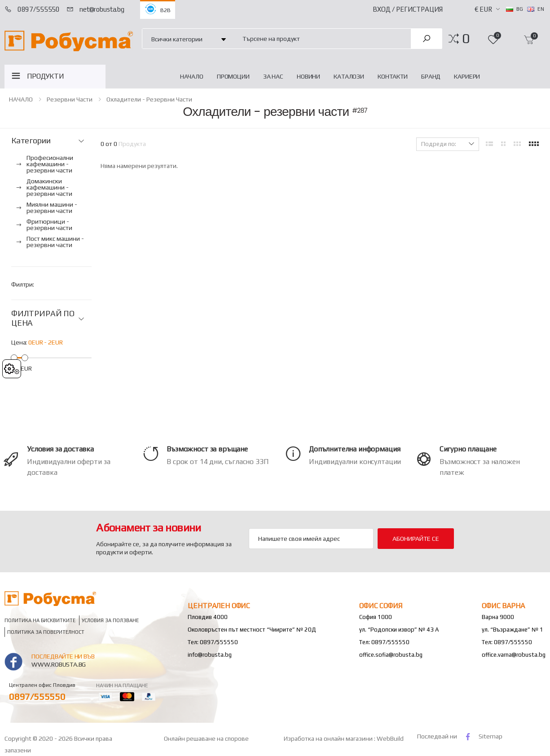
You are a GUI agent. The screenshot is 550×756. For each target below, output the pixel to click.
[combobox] (321, 38)
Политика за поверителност (46, 632)
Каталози (349, 76)
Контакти (393, 76)
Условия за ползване (110, 620)
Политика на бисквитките (40, 620)
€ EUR (483, 9)
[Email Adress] (311, 539)
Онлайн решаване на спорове (206, 738)
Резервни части (70, 99)
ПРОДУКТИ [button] (46, 76)
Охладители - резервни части (149, 99)
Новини (308, 76)
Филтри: (23, 284)
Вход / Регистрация (408, 9)
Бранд (431, 76)
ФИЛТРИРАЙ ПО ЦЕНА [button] (43, 318)
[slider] (14, 357)
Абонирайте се (416, 539)
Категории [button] (31, 141)
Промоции (233, 76)
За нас (273, 76)
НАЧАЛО (192, 76)
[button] (466, 39)
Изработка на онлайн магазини (329, 738)
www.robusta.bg (59, 664)
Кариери (467, 76)
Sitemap (491, 736)
